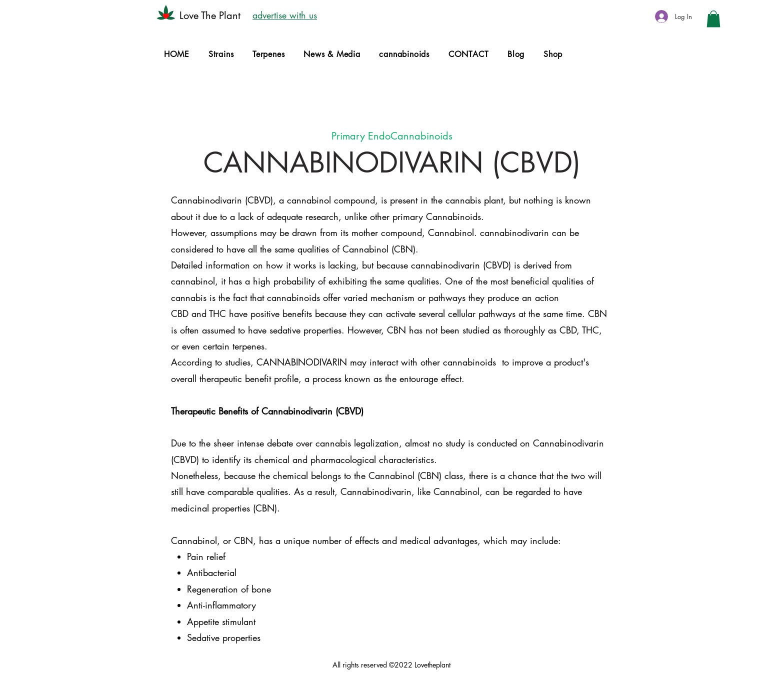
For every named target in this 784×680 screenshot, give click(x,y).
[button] (713, 19)
